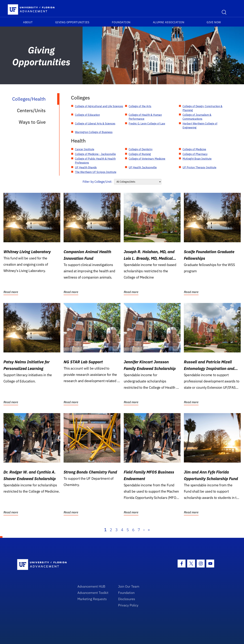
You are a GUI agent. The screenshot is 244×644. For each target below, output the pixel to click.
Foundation (121, 22)
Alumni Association (169, 22)
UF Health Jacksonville (143, 167)
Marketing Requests (92, 599)
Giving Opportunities (72, 22)
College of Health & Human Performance (145, 117)
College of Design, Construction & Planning (202, 108)
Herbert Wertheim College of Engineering (200, 126)
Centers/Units (31, 110)
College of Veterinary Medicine (147, 159)
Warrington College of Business (94, 132)
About (28, 22)
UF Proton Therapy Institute (199, 167)
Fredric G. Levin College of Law (147, 124)
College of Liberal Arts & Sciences (95, 124)
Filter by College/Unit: (97, 182)
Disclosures (127, 599)
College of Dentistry (141, 149)
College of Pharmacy (195, 154)
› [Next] (144, 530)
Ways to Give (32, 122)
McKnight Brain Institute (197, 159)
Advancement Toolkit (93, 593)
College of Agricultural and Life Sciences (99, 106)
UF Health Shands (86, 167)
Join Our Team (129, 586)
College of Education (87, 115)
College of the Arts (140, 106)
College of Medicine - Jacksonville (95, 154)
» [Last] (149, 530)
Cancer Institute (85, 149)
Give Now (214, 22)
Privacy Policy (128, 605)
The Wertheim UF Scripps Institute (96, 172)
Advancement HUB (91, 586)
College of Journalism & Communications (197, 117)
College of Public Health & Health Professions (95, 161)
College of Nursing (140, 154)
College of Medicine (194, 149)
